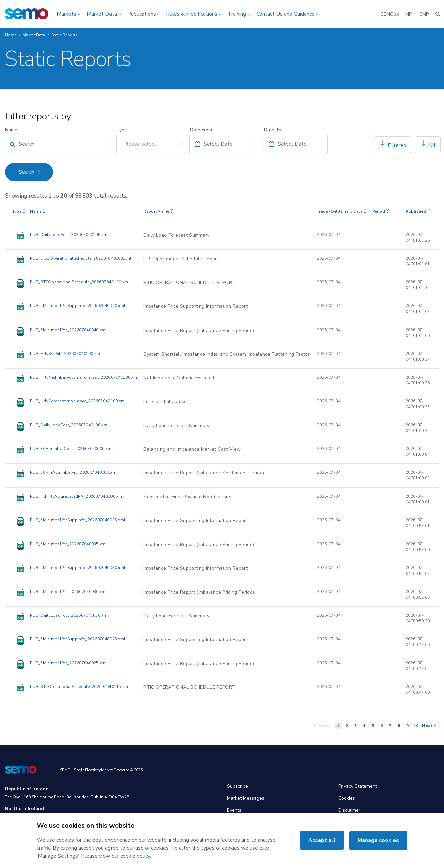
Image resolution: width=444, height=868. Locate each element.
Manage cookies (378, 840)
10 (416, 726)
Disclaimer (349, 810)
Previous (321, 725)
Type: (122, 130)
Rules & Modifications (192, 14)
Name (11, 130)
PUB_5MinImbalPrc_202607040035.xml (69, 544)
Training (237, 14)
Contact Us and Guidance (286, 14)
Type (19, 211)
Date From (201, 130)
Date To (273, 130)
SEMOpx (390, 14)
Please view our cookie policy (116, 856)
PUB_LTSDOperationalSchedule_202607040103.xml (81, 258)
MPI (409, 14)
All (428, 144)
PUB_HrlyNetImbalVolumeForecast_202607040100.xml (84, 377)
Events (234, 810)
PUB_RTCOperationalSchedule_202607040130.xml (80, 282)
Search (27, 172)
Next (429, 725)
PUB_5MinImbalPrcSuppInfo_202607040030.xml (78, 568)
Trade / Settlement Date (342, 211)
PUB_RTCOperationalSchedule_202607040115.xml (80, 687)
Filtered (393, 144)
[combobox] (153, 144)
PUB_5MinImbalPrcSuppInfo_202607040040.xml (78, 306)
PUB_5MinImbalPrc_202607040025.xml (69, 663)
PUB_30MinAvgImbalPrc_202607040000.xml (74, 472)
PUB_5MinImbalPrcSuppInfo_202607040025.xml (78, 639)
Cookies (347, 798)
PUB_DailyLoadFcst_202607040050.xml (69, 615)
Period (381, 211)
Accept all (322, 840)
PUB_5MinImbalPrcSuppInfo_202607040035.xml (78, 520)
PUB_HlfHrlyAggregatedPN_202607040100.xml (77, 496)
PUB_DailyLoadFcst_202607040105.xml (69, 235)
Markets (67, 14)
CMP (424, 14)
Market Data (102, 14)
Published (418, 211)
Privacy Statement (358, 786)
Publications (142, 14)
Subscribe (238, 786)
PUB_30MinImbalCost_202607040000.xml (72, 449)
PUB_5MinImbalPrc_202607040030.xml (69, 592)
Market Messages (246, 798)
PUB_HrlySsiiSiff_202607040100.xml (66, 354)
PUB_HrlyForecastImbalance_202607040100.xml (78, 401)
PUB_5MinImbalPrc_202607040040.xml (69, 330)
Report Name (158, 211)
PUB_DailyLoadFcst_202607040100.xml (69, 425)
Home (11, 35)
